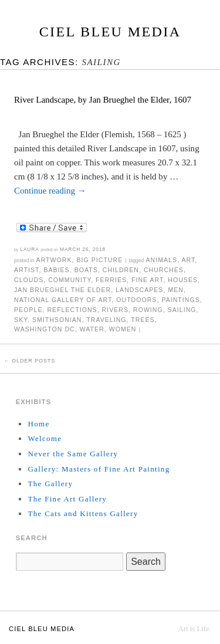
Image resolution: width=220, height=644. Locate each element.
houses (183, 280)
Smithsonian (57, 320)
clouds (29, 280)
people (28, 310)
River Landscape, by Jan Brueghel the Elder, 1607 (103, 100)
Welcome (45, 438)
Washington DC (45, 329)
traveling (106, 320)
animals (162, 260)
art (188, 260)
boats (86, 270)
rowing (148, 310)
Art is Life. (194, 629)
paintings (180, 300)
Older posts (30, 361)
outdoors (136, 300)
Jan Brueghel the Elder (62, 290)
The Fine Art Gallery (67, 499)
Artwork (54, 260)
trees (143, 320)
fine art (147, 280)
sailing (182, 310)
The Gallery (50, 484)
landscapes (139, 290)
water (92, 329)
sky (21, 320)
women (123, 329)
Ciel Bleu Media (110, 32)
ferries (111, 280)
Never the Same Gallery (73, 454)
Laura (29, 249)
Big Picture (99, 260)
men (176, 290)
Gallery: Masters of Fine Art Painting (99, 469)
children (121, 270)
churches (164, 270)
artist (26, 270)
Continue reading (50, 191)
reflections (72, 310)
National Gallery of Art (63, 300)
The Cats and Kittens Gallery (83, 513)
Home (38, 424)
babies (56, 270)
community (70, 280)
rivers (115, 310)
